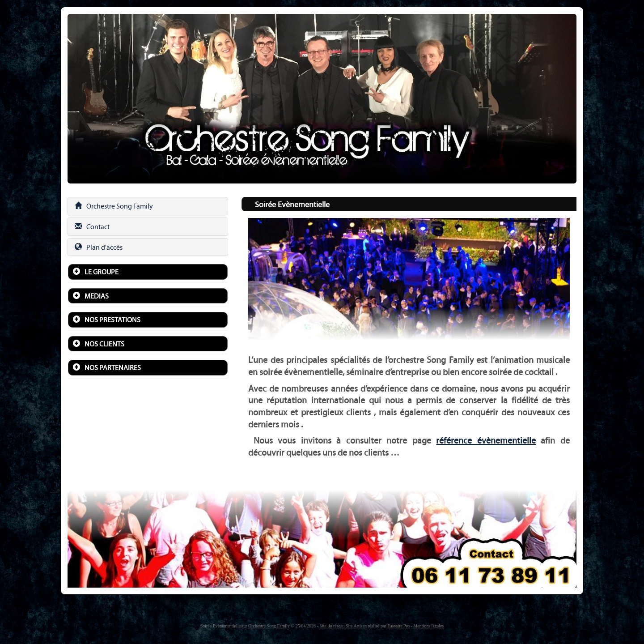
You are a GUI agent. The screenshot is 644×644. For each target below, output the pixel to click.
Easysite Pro (398, 626)
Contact (92, 227)
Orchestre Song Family (114, 206)
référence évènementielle (486, 440)
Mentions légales (428, 626)
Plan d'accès (99, 247)
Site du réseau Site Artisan (343, 626)
